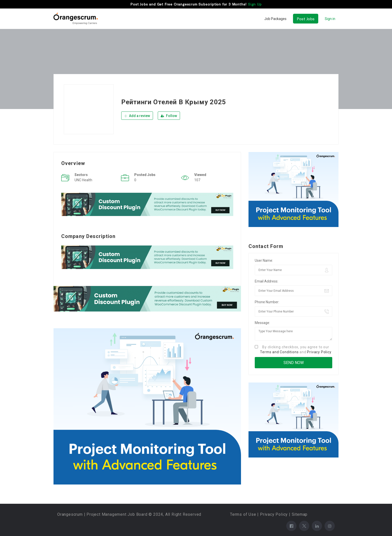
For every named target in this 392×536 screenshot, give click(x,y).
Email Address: (266, 281)
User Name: (264, 260)
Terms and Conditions (279, 352)
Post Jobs (306, 19)
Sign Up (255, 4)
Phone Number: (267, 302)
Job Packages (275, 19)
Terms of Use (243, 514)
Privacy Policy (319, 352)
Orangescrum (70, 514)
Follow (169, 116)
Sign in (330, 19)
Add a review (137, 116)
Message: (262, 323)
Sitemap (300, 514)
